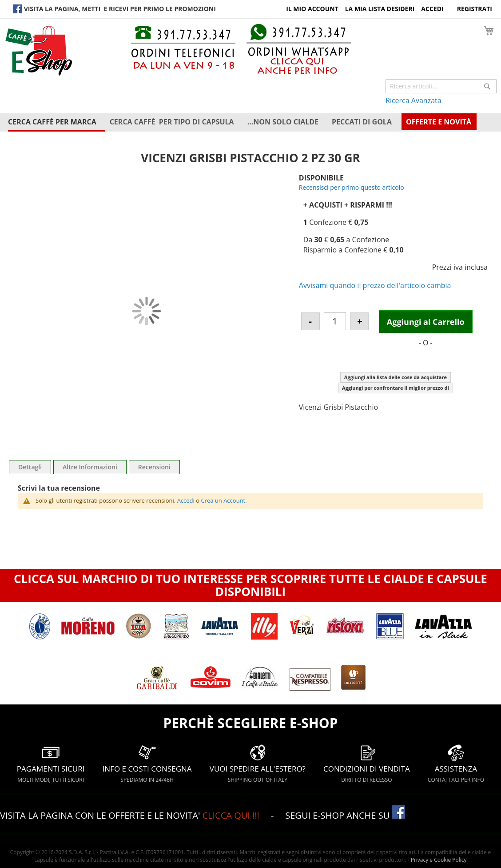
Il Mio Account (312, 9)
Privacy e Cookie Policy (439, 860)
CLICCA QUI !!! (232, 815)
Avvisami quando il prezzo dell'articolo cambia (375, 285)
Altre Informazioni (90, 467)
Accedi (432, 9)
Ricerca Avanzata (414, 100)
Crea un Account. (224, 500)
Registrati (475, 9)
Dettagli (30, 467)
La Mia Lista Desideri (380, 9)
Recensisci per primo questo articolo (352, 187)
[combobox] (441, 86)
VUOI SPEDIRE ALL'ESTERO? (258, 763)
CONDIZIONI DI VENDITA (367, 763)
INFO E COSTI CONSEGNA (147, 763)
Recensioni (154, 467)
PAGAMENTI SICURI (51, 763)
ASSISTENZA (456, 763)
